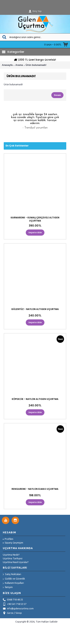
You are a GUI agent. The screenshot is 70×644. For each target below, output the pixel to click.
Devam (57, 95)
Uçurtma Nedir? (11, 555)
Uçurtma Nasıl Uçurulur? (16, 562)
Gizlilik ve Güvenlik (14, 579)
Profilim (8, 539)
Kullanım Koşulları (13, 583)
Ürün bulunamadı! (36, 65)
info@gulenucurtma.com (18, 609)
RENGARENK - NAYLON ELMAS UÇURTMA (35, 489)
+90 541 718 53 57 (15, 604)
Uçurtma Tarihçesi (13, 558)
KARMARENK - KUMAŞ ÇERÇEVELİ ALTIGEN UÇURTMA (35, 219)
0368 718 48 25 (13, 600)
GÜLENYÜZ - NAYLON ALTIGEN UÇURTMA (35, 309)
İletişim (8, 587)
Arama (19, 65)
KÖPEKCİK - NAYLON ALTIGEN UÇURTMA (35, 399)
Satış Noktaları (12, 574)
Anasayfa (7, 65)
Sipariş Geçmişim (13, 543)
